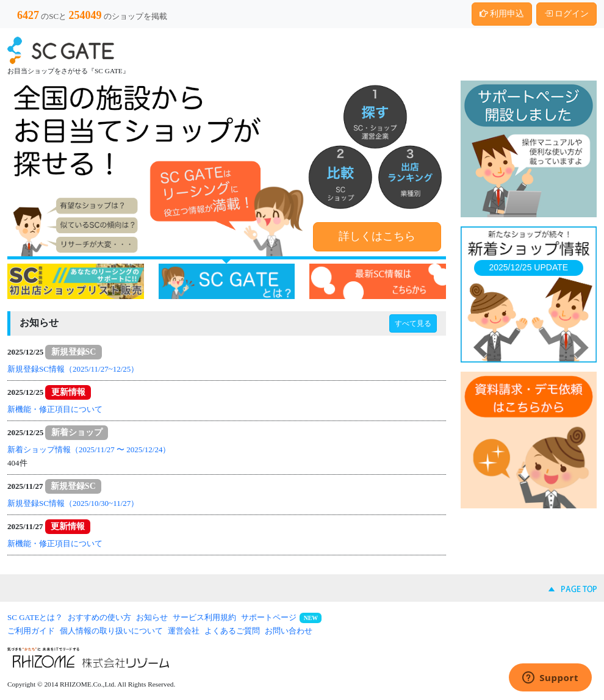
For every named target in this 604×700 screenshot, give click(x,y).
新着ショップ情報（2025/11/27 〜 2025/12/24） (89, 449)
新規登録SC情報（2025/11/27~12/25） (73, 369)
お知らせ (152, 617)
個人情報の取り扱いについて (111, 631)
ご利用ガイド (31, 631)
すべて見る (413, 323)
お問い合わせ (289, 631)
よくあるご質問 (232, 631)
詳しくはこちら (377, 236)
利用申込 (502, 14)
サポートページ (269, 617)
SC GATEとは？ (35, 617)
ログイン (567, 14)
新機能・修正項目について (55, 409)
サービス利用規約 (204, 617)
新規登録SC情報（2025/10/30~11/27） (73, 503)
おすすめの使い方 (99, 617)
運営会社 (184, 631)
